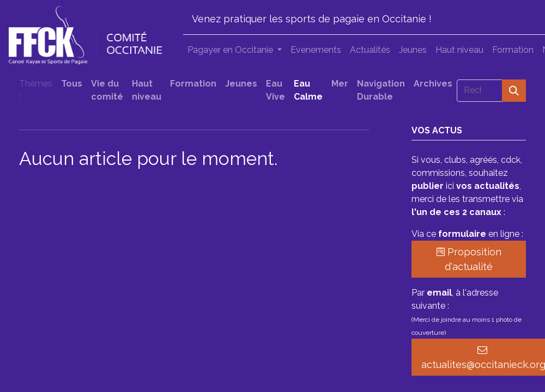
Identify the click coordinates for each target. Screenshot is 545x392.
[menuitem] (316, 50)
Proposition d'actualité (469, 259)
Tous (72, 84)
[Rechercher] (514, 91)
